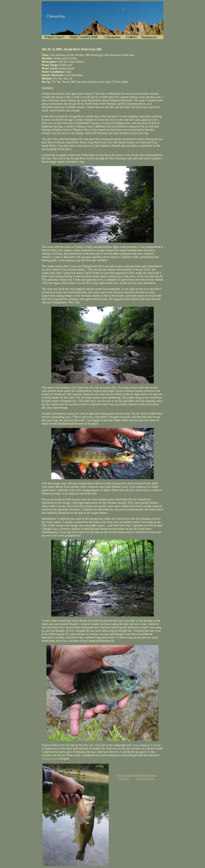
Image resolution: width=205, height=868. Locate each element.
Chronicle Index (146, 779)
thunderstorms (50, 759)
